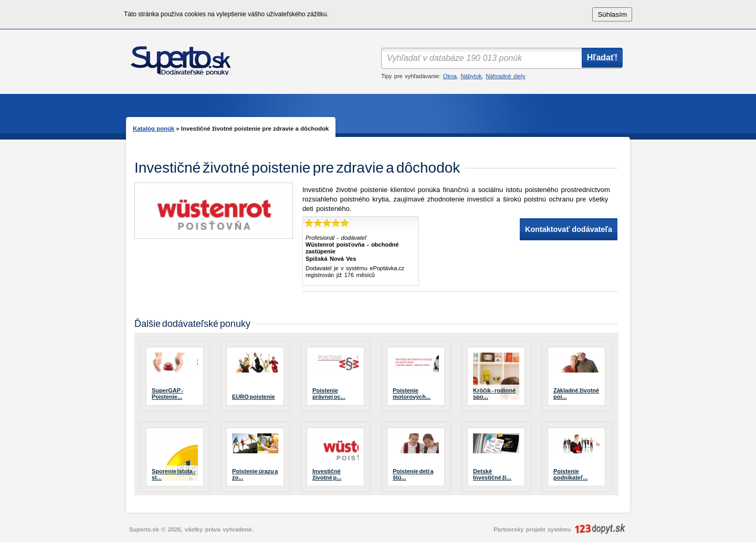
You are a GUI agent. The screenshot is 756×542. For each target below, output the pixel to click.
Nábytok (471, 76)
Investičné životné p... (327, 474)
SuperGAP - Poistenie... (167, 394)
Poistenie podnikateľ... (570, 474)
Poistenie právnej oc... (329, 394)
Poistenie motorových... (412, 394)
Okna (450, 76)
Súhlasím (612, 14)
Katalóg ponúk (154, 129)
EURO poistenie (254, 397)
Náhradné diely (505, 76)
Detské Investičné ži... (492, 474)
